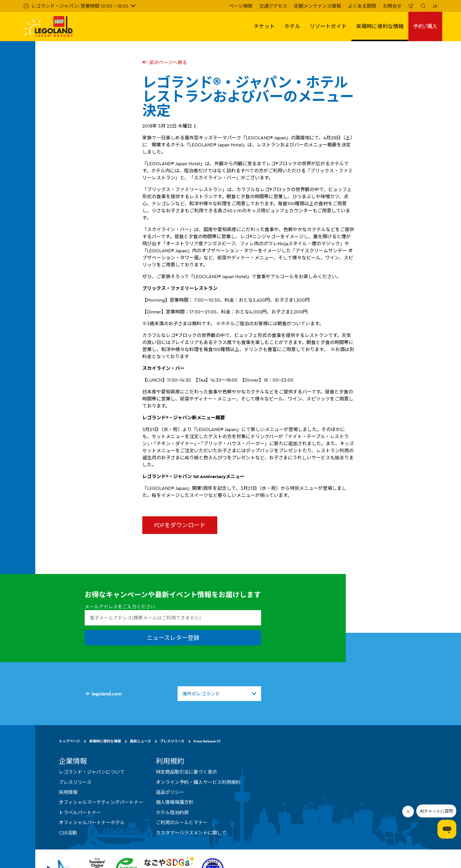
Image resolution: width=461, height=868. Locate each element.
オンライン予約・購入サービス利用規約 (198, 782)
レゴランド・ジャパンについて (92, 772)
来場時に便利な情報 (105, 741)
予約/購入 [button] (425, 26)
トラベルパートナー (80, 812)
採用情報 (68, 792)
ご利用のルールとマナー (182, 822)
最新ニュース (140, 741)
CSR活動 (68, 833)
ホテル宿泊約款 (172, 812)
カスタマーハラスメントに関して (191, 833)
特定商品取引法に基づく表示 (186, 772)
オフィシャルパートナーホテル (92, 822)
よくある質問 (362, 6)
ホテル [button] (292, 26)
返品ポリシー (170, 792)
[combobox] (219, 694)
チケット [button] (264, 26)
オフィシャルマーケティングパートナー (101, 802)
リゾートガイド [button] (328, 26)
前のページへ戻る (165, 62)
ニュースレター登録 (173, 638)
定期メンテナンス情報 (318, 6)
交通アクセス (273, 6)
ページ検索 (241, 6)
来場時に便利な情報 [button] (380, 26)
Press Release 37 (207, 741)
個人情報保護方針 (175, 802)
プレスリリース (172, 741)
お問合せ (392, 6)
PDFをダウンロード (180, 525)
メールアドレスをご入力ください (120, 607)
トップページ (69, 741)
